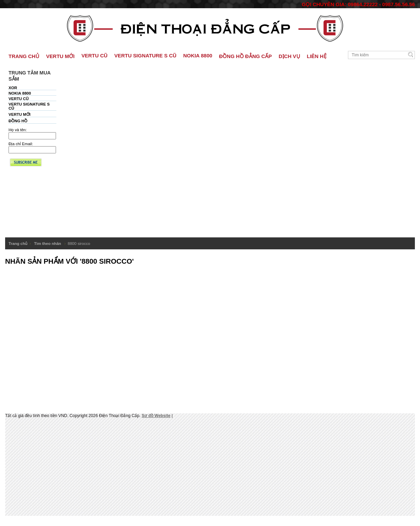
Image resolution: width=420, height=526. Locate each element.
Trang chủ (18, 243)
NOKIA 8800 (20, 93)
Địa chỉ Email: (21, 144)
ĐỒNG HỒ (18, 121)
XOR (13, 88)
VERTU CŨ (19, 99)
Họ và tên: (18, 130)
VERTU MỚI (19, 114)
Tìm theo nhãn (48, 243)
